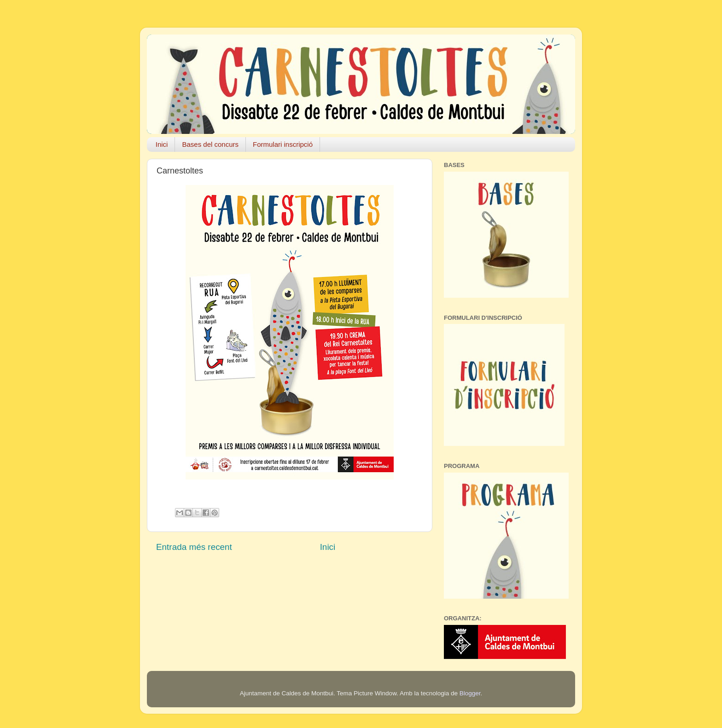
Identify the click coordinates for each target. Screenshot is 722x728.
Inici (162, 144)
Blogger (470, 693)
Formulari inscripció (283, 144)
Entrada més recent (194, 547)
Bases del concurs (210, 144)
